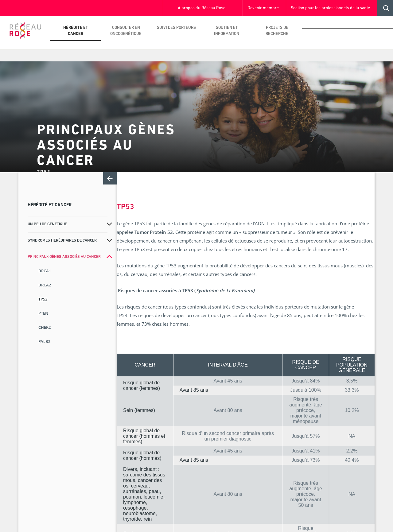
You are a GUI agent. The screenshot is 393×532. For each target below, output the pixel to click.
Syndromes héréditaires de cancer (62, 241)
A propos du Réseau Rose (202, 8)
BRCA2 (45, 285)
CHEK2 (45, 327)
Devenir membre (263, 8)
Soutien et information (227, 31)
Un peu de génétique (47, 224)
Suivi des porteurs (176, 28)
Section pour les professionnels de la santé (330, 8)
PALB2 (44, 341)
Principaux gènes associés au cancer (64, 257)
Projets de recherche (277, 31)
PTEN (43, 313)
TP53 (43, 299)
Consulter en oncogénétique (126, 31)
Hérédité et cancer (76, 31)
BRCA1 (45, 271)
